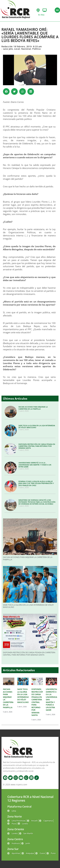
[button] (6, 91)
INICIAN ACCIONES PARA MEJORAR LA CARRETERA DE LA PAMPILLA (33, 408)
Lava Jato (8, 49)
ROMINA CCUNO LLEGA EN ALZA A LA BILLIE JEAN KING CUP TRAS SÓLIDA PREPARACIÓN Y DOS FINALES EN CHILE (36, 483)
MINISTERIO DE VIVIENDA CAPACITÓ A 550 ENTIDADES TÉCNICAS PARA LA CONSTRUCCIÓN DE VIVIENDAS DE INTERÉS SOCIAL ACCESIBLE (37, 502)
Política (36, 49)
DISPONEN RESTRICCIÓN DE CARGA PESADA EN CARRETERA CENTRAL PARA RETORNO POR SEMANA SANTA (37, 446)
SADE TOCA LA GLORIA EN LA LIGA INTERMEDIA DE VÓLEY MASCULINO (37, 426)
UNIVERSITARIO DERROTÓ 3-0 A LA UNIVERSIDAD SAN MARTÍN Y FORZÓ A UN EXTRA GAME (35, 465)
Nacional (26, 49)
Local (17, 49)
